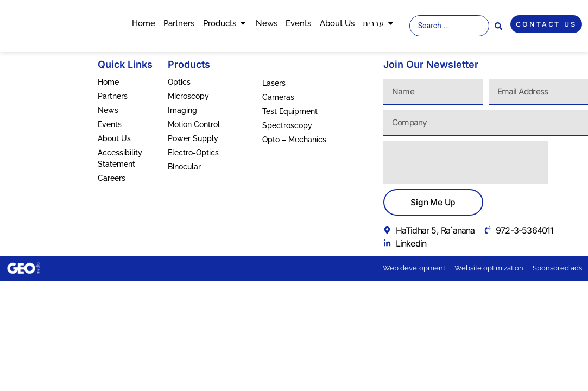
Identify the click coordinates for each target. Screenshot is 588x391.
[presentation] (466, 162)
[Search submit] (498, 26)
